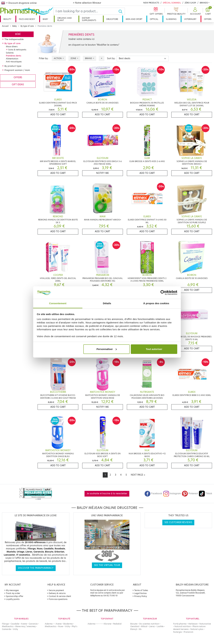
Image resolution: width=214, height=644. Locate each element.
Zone (74, 58)
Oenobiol (135, 626)
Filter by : (44, 58)
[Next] (138, 475)
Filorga (5, 624)
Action (58, 58)
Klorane (107, 624)
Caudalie (15, 624)
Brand (89, 58)
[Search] (86, 11)
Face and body (27, 19)
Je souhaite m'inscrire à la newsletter (107, 494)
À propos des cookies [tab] (156, 303)
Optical (154, 19)
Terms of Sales (141, 590)
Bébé (18, 34)
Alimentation (12, 59)
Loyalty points (13, 599)
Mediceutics (8, 626)
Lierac (152, 626)
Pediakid (117, 624)
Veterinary (190, 19)
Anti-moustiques (14, 62)
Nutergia (177, 632)
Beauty (7, 19)
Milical (144, 626)
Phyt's (75, 626)
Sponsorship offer (15, 596)
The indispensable (14, 39)
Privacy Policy (141, 596)
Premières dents (14, 56)
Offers (208, 19)
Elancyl (134, 629)
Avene (24, 624)
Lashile (160, 626)
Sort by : (112, 58)
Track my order (13, 593)
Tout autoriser (154, 349)
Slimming (171, 19)
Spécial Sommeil (172, 3)
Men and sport (134, 19)
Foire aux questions (58, 599)
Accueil (5, 26)
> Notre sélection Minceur (87, 3)
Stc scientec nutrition (149, 624)
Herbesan (193, 624)
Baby (45, 19)
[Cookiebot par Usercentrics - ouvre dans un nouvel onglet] (163, 293)
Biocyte (134, 624)
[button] (195, 11)
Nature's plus (197, 629)
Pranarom (188, 632)
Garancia (33, 624)
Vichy (15, 629)
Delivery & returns (57, 593)
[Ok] (122, 11)
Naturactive (205, 624)
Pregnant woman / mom (17, 70)
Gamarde (6, 629)
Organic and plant (64, 19)
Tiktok (205, 494)
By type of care (27, 26)
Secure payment (56, 590)
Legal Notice (140, 593)
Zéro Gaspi (190, 3)
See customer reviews (178, 522)
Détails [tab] (107, 303)
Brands (204, 3)
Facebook (153, 494)
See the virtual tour (107, 565)
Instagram (172, 494)
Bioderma (68, 624)
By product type (13, 66)
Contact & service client (60, 596)
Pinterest (190, 494)
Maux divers (12, 46)
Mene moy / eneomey (25, 626)
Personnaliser (107, 349)
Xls (140, 629)
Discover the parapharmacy (36, 568)
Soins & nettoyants (17, 50)
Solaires (10, 53)
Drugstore (112, 19)
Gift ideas (18, 85)
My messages (12, 590)
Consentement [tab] (58, 303)
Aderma (49, 624)
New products (151, 3)
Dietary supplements (89, 19)
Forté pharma (180, 624)
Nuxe (61, 626)
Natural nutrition (183, 626)
